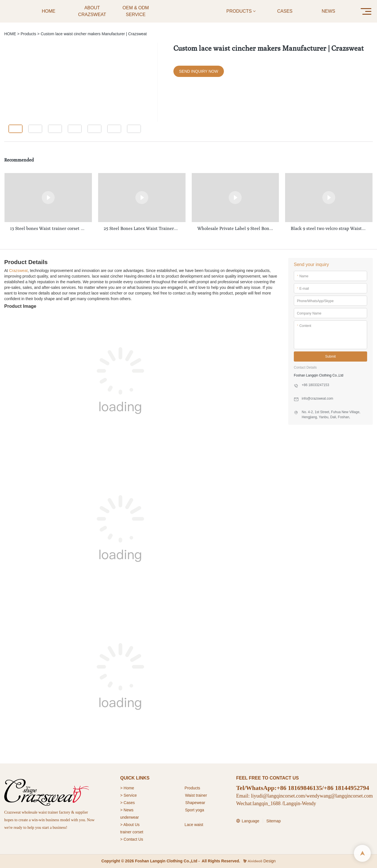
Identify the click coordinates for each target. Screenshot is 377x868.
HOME (10, 34)
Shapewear (195, 803)
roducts (194, 788)
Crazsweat (18, 271)
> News (127, 810)
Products (28, 34)
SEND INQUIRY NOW (199, 71)
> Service (128, 795)
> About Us (130, 825)
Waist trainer (196, 795)
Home (129, 788)
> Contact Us (132, 839)
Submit (330, 356)
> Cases (127, 803)
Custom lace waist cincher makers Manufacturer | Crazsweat (94, 34)
